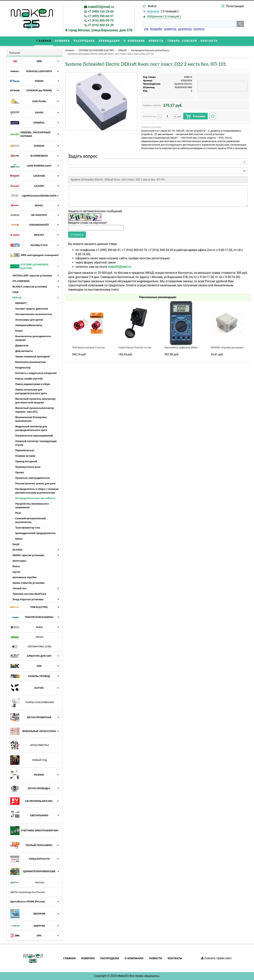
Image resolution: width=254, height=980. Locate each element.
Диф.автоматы (24, 351)
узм (146, 29)
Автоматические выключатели (34, 314)
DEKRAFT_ (22, 303)
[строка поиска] (190, 24)
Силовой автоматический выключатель (30, 520)
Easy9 (16, 544)
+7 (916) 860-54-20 (101, 25)
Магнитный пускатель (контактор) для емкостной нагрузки (35, 401)
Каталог (15, 53)
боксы (16, 566)
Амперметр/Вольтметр (29, 325)
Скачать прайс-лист (216, 958)
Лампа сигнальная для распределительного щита (31, 391)
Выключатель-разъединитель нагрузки (33, 338)
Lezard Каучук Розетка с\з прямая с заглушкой (144, 347)
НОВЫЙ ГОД (29, 760)
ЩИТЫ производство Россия (28, 892)
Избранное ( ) (164, 17)
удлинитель (185, 29)
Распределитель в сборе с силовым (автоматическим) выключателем (37, 491)
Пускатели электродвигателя (33, 478)
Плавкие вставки (25, 456)
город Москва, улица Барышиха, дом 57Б (100, 30)
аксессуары (19, 561)
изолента (199, 29)
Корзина (153, 11)
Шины (19, 539)
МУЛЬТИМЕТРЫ (30, 745)
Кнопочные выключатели (31, 362)
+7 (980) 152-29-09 (101, 12)
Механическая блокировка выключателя (31, 419)
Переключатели (25, 450)
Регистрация (235, 6)
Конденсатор (23, 368)
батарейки (156, 29)
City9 (15, 292)
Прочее (20, 472)
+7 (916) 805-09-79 (101, 21)
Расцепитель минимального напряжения (32, 506)
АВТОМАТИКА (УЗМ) (31, 647)
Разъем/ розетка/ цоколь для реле (35, 483)
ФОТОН (27, 883)
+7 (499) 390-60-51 (101, 16)
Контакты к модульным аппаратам (36, 373)
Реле (18, 513)
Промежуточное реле (28, 467)
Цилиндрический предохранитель (36, 533)
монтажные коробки (25, 577)
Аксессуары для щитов (29, 320)
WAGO (27, 637)
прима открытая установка (28, 583)
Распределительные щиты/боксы (35, 498)
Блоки (19, 331)
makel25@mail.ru (101, 7)
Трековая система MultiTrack (29, 594)
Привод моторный (26, 461)
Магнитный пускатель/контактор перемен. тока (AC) (35, 410)
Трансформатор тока (28, 528)
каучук (16, 572)
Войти (152, 6)
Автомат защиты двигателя (32, 309)
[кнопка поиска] (240, 24)
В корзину (195, 116)
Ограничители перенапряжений (34, 436)
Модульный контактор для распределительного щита (31, 428)
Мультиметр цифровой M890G (181, 347)
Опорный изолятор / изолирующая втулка (36, 443)
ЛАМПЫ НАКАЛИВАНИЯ (32, 702)
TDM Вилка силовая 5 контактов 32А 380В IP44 (99, 347)
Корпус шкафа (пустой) (29, 379)
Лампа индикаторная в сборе (33, 384)
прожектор (170, 29)
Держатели (22, 345)
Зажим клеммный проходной (33, 357)
